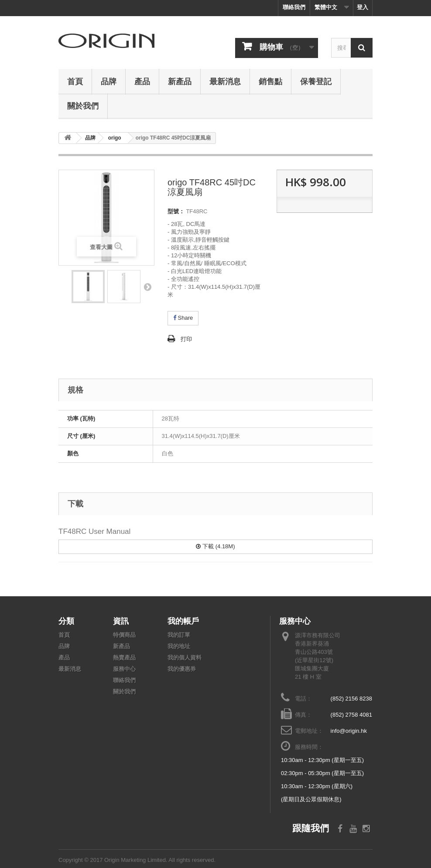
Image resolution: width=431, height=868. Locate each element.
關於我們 (83, 106)
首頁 (75, 81)
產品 (142, 81)
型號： (176, 211)
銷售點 (270, 81)
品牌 (109, 81)
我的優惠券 (182, 669)
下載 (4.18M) (215, 546)
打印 (186, 339)
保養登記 (316, 81)
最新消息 (225, 81)
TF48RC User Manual (94, 531)
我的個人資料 (185, 658)
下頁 (147, 287)
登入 (363, 7)
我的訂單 (179, 635)
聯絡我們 (294, 7)
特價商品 (124, 635)
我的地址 (179, 646)
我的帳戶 (183, 621)
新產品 (180, 81)
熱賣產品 (124, 658)
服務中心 (124, 669)
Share (183, 318)
